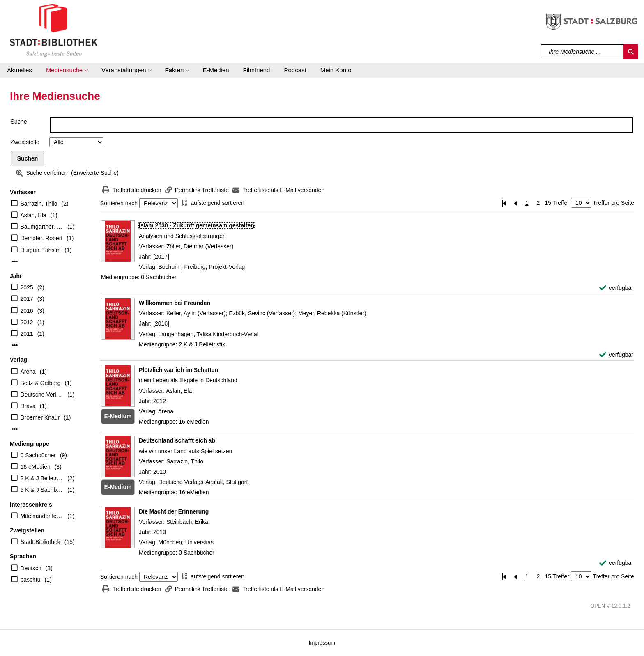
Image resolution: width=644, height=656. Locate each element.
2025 (27, 287)
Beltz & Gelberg (41, 383)
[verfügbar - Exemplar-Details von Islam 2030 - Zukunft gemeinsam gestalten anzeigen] (616, 288)
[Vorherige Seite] (515, 203)
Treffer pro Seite (614, 203)
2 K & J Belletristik (42, 478)
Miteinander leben (42, 516)
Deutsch (31, 568)
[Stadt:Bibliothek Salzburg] (54, 30)
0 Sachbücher (38, 455)
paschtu (31, 580)
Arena (28, 372)
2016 (27, 311)
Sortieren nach (119, 203)
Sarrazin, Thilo (39, 204)
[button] (67, 70)
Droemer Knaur (40, 417)
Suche (19, 122)
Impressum (322, 643)
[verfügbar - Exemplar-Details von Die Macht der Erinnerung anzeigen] (616, 563)
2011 (27, 334)
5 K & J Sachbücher (42, 490)
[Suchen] (631, 52)
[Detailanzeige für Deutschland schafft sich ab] (177, 440)
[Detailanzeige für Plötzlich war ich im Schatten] (178, 370)
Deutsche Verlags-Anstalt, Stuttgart (42, 395)
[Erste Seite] (504, 203)
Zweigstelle (25, 142)
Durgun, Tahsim (41, 250)
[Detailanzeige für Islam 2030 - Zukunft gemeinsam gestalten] (197, 225)
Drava (28, 406)
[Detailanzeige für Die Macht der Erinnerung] (174, 511)
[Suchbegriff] (583, 52)
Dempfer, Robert (42, 238)
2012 (27, 322)
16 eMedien (36, 467)
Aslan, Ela (33, 215)
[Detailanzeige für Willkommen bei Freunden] (175, 303)
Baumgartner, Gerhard (42, 227)
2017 (27, 299)
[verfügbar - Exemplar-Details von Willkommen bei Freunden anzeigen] (616, 355)
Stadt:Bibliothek (40, 542)
